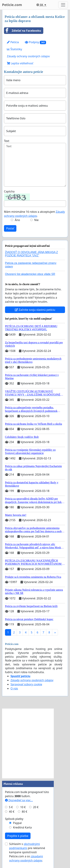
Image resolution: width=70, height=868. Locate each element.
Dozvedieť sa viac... (19, 800)
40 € (12, 812)
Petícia (13, 42)
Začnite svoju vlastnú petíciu (35, 310)
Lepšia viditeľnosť (20, 63)
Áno (17, 220)
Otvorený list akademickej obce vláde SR (30, 274)
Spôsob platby (14, 819)
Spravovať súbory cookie (26, 684)
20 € (36, 807)
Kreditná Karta (22, 827)
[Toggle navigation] (63, 5)
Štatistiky (14, 49)
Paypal (17, 823)
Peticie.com (12, 5)
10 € (23, 807)
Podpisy (36, 42)
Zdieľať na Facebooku (23, 31)
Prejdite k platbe (18, 836)
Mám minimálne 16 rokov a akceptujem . (34, 214)
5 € (11, 807)
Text (7, 141)
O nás (14, 688)
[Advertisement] (35, 743)
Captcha (9, 191)
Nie (36, 220)
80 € (24, 812)
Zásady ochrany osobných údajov (28, 56)
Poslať (10, 228)
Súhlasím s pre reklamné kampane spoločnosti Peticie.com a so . (27, 852)
